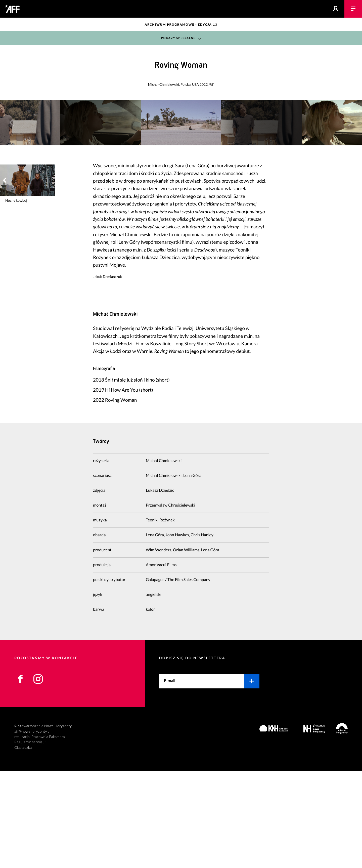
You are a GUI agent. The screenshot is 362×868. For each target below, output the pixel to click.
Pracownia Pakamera (48, 834)
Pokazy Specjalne (178, 38)
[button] (350, 171)
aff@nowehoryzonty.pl (32, 829)
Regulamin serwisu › (30, 839)
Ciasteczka (23, 845)
